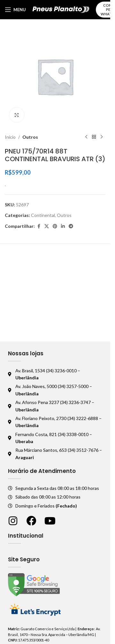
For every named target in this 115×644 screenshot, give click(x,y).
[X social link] (47, 226)
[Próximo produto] (102, 137)
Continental (43, 215)
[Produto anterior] (86, 137)
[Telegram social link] (71, 226)
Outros (30, 137)
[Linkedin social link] (63, 226)
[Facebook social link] (39, 226)
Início (10, 137)
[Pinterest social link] (55, 226)
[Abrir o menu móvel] (15, 10)
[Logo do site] (61, 9)
